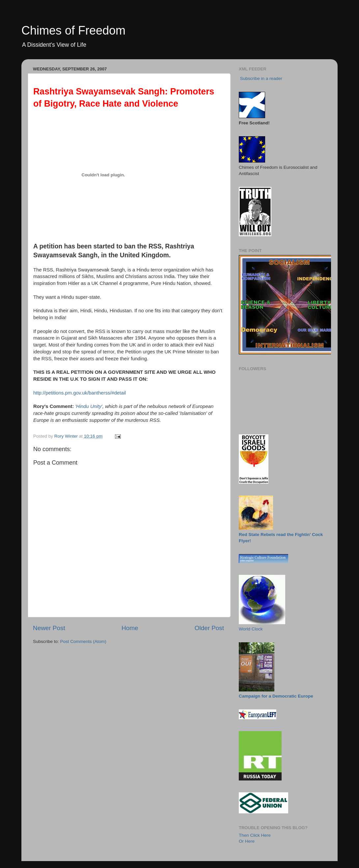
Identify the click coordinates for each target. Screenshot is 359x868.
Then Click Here (255, 835)
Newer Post (49, 628)
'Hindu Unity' (89, 406)
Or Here (247, 841)
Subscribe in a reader (261, 78)
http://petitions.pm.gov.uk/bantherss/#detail (80, 393)
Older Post (209, 628)
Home (130, 628)
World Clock (251, 629)
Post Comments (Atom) (83, 641)
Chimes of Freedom (73, 30)
